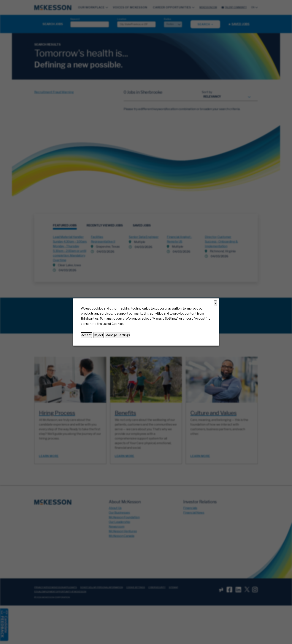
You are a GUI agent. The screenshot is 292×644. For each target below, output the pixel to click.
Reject (99, 335)
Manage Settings (118, 335)
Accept (86, 335)
